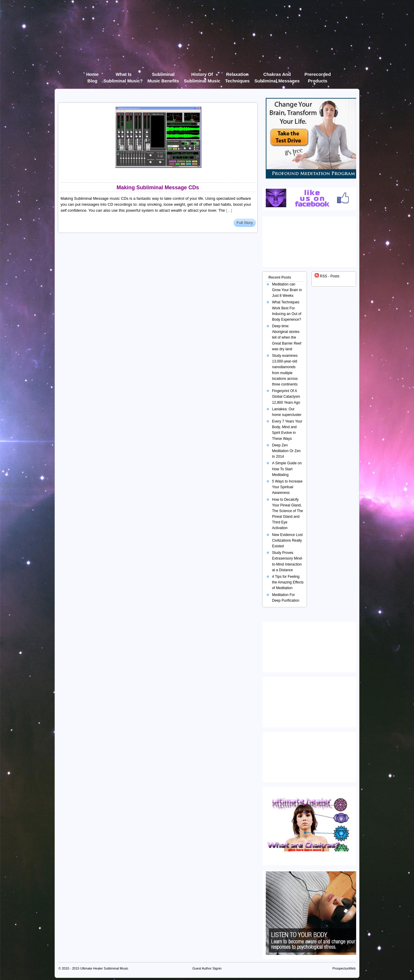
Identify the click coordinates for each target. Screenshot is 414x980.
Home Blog (92, 75)
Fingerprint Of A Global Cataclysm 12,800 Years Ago (286, 397)
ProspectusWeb (344, 968)
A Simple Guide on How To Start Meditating (287, 469)
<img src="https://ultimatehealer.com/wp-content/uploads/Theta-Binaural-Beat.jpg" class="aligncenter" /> (310, 756)
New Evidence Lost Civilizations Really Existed (287, 540)
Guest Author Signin (207, 968)
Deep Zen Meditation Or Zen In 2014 (286, 451)
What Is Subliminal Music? (123, 75)
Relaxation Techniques (237, 75)
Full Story (245, 223)
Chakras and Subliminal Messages (277, 75)
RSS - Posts (327, 276)
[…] (229, 210)
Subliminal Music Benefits (163, 75)
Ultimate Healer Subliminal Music (104, 968)
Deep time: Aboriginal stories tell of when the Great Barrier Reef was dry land (287, 338)
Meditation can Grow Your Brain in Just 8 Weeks (287, 290)
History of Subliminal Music (202, 75)
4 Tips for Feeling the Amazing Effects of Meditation (288, 582)
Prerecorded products (318, 75)
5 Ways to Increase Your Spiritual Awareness (287, 487)
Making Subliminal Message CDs (158, 188)
